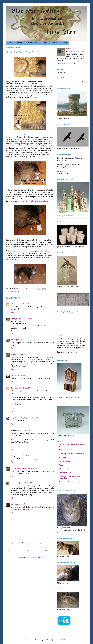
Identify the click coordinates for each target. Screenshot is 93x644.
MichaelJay (51, 640)
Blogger (66, 640)
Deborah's (10, 152)
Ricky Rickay (15, 388)
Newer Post (11, 551)
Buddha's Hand (16, 292)
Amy (32, 148)
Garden (45, 43)
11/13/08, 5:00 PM (25, 304)
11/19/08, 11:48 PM (33, 468)
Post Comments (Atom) (34, 558)
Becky (26, 148)
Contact (64, 43)
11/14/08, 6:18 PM (24, 456)
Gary (50, 141)
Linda (12, 504)
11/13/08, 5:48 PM (27, 319)
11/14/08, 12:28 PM (25, 430)
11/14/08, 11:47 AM (33, 418)
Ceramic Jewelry (32, 43)
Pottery (20, 43)
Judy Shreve (15, 304)
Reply (13, 312)
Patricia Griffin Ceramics (19, 468)
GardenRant (63, 457)
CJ (49, 152)
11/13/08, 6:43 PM (21, 354)
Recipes (55, 43)
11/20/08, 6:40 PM (27, 483)
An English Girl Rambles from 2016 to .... (72, 445)
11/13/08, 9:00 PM (25, 388)
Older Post (49, 551)
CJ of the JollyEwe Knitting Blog (37, 201)
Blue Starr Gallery (65, 469)
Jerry (51, 144)
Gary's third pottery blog (19, 418)
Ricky (37, 139)
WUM (61, 465)
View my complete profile (66, 63)
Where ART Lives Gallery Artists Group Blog (70, 477)
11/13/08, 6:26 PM (20, 340)
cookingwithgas (16, 319)
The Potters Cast (65, 473)
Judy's (25, 141)
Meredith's (47, 146)
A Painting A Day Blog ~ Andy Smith (72, 454)
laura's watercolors (66, 450)
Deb (12, 376)
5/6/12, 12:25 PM (20, 504)
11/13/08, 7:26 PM (19, 376)
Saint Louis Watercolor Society (70, 482)
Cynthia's (49, 155)
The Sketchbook (65, 461)
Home (10, 43)
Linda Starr (14, 483)
